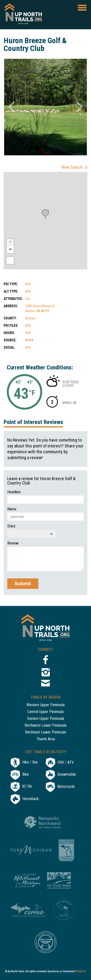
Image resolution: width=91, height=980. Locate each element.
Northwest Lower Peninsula (45, 726)
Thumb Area (46, 739)
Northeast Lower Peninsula (45, 732)
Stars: (12, 526)
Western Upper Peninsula (45, 705)
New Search (72, 167)
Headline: (14, 492)
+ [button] (10, 242)
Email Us (81, 971)
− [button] (10, 250)
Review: (13, 543)
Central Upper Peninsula (45, 712)
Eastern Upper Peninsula (46, 719)
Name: (12, 509)
